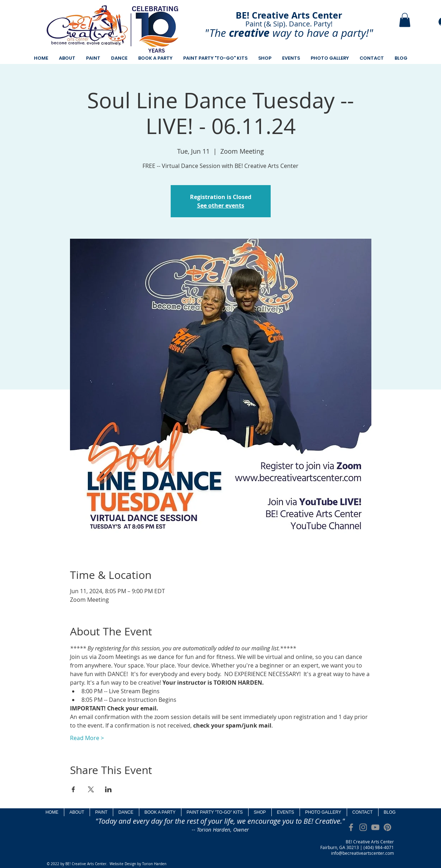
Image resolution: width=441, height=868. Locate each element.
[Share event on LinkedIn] (108, 789)
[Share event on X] (91, 789)
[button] (405, 20)
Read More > (87, 738)
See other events (221, 205)
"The (215, 33)
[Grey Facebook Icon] (351, 827)
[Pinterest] (387, 827)
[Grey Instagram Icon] (363, 827)
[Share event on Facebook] (73, 789)
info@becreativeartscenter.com (362, 853)
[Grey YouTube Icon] (375, 827)
